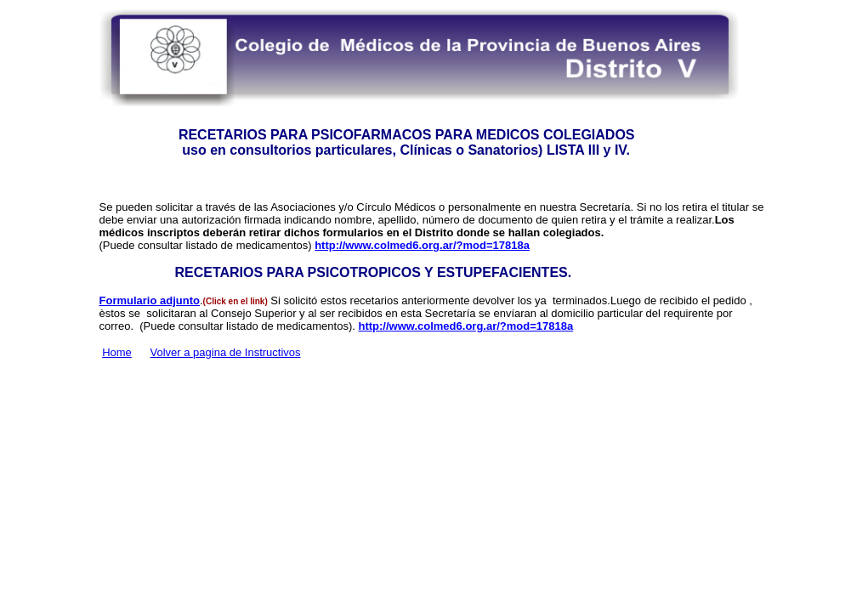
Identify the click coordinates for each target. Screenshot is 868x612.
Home (117, 352)
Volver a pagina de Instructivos (226, 352)
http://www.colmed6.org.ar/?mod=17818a (422, 245)
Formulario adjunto (150, 300)
